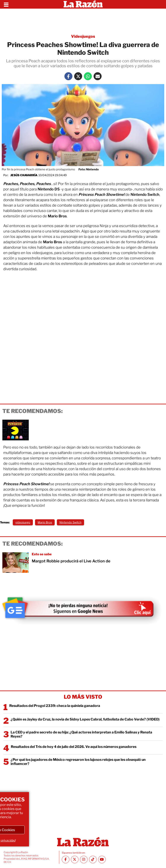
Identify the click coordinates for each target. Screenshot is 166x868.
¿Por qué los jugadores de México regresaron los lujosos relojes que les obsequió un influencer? (78, 762)
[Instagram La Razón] (84, 859)
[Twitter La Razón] (78, 76)
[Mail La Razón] (98, 76)
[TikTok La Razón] (93, 859)
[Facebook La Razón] (68, 76)
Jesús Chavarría (24, 175)
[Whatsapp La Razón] (88, 76)
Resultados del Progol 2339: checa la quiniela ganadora (55, 706)
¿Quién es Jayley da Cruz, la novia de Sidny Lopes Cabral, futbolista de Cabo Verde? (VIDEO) (85, 719)
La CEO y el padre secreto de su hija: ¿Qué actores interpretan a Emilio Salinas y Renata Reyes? (81, 734)
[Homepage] (83, 4)
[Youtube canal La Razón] (102, 859)
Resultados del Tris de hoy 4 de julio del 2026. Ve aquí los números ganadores (74, 747)
